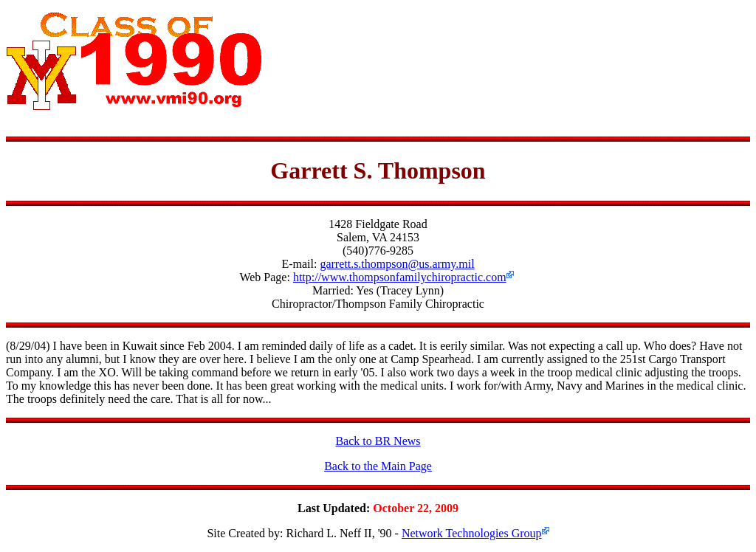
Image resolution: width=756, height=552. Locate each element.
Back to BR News (378, 441)
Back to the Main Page (378, 466)
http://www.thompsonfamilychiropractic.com (400, 277)
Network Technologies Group (472, 533)
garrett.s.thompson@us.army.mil (397, 264)
